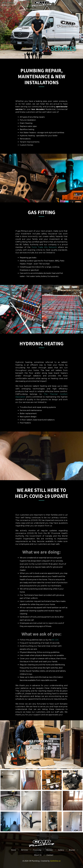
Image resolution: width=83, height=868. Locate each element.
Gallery (61, 850)
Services (24, 850)
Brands (72, 850)
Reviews (50, 850)
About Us (38, 855)
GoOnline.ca (55, 861)
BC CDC (55, 640)
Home (14, 850)
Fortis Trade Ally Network (44, 247)
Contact (50, 855)
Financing (37, 850)
